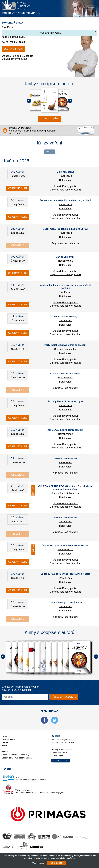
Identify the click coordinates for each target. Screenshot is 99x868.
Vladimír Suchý (65, 550)
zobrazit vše (49, 119)
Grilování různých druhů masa (65, 603)
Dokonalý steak (18, 22)
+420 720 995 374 (66, 743)
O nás (5, 749)
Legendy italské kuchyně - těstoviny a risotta (65, 575)
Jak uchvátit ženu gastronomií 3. (65, 431)
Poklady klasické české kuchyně (65, 402)
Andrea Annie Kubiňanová (65, 494)
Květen (49, 152)
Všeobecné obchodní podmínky (15, 755)
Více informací (37, 863)
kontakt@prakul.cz (65, 740)
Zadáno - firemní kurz (65, 459)
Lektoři (5, 743)
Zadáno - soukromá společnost (65, 374)
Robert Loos (65, 579)
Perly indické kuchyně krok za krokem (65, 346)
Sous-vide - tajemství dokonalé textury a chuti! (65, 201)
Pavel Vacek (8, 27)
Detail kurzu (65, 181)
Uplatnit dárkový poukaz (14, 59)
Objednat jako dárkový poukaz (18, 56)
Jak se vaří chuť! (65, 258)
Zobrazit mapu (61, 761)
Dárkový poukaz (9, 740)
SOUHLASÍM (55, 863)
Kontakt (5, 752)
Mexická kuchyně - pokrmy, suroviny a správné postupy (65, 287)
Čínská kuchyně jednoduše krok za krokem (65, 546)
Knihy (4, 746)
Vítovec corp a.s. (23, 791)
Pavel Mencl (65, 205)
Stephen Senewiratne (65, 350)
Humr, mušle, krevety (65, 317)
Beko (18, 778)
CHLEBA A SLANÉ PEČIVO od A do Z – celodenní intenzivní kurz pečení (65, 488)
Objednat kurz (14, 49)
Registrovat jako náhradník (65, 244)
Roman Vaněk (65, 262)
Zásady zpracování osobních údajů (17, 759)
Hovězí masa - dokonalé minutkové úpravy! (65, 230)
